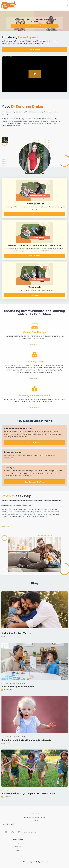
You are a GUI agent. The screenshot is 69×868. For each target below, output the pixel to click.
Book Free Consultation (35, 26)
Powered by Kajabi (31, 833)
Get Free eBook (34, 256)
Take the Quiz (34, 295)
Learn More (34, 443)
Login (66, 5)
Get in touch (34, 50)
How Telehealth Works (34, 482)
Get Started (34, 214)
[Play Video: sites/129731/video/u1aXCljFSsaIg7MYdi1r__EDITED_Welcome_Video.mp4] (35, 74)
